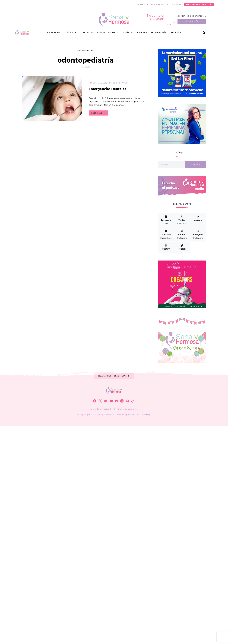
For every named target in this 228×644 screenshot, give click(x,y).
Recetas (176, 33)
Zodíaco (128, 33)
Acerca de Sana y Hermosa (152, 5)
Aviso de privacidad (101, 409)
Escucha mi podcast (199, 5)
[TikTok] (182, 247)
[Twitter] (182, 220)
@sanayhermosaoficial (192, 16)
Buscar (196, 165)
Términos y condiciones (125, 409)
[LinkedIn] (198, 220)
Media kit (177, 5)
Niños (92, 83)
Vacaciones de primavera (114, 83)
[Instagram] (198, 234)
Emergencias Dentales (107, 89)
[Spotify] (166, 247)
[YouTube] (166, 234)
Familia (71, 33)
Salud (87, 33)
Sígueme (190, 21)
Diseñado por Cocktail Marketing (133, 415)
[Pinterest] (182, 234)
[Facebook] (166, 220)
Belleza (142, 33)
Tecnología (159, 33)
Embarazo (54, 33)
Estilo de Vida (106, 33)
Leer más (97, 113)
